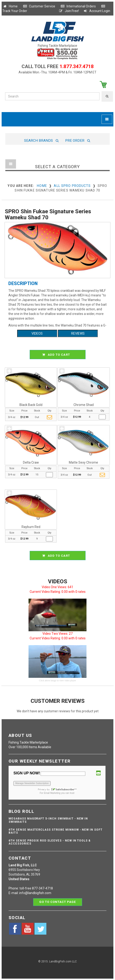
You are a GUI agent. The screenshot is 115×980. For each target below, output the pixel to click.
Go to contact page (58, 902)
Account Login (97, 11)
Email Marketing (52, 793)
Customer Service (39, 6)
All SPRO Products (72, 186)
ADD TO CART (58, 355)
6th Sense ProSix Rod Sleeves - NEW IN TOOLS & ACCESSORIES (50, 842)
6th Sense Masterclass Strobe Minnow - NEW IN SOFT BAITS (56, 831)
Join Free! (69, 11)
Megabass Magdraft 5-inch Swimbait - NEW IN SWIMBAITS (48, 820)
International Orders (78, 6)
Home (10, 6)
